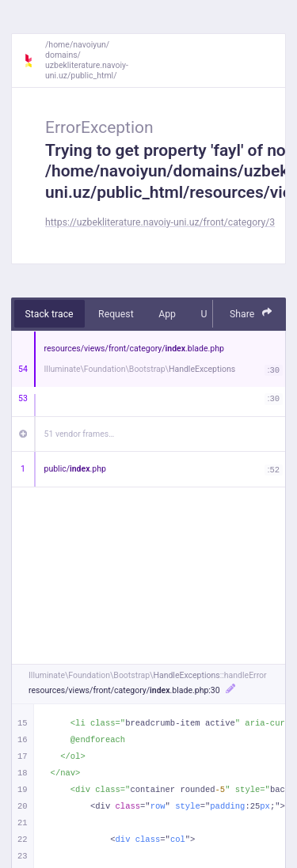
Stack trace (49, 314)
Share (251, 313)
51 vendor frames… (80, 434)
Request (116, 314)
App (167, 314)
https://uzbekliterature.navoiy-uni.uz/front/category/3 (160, 222)
